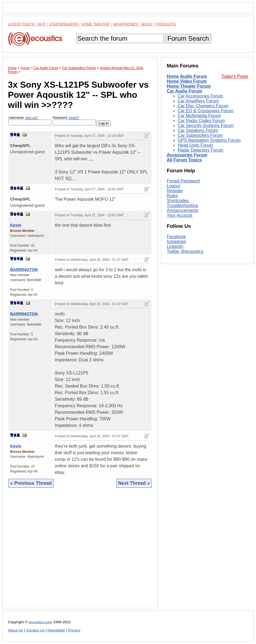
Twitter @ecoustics (185, 251)
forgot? (74, 118)
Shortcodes (178, 201)
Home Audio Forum (187, 76)
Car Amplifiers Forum (198, 101)
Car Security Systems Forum (206, 125)
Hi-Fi (42, 24)
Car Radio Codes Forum (201, 121)
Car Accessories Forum (200, 96)
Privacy (74, 630)
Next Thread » (134, 483)
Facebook (176, 237)
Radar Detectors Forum (200, 150)
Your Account (180, 215)
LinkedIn (175, 246)
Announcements (183, 210)
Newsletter (56, 630)
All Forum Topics (184, 160)
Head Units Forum (195, 145)
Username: (30, 121)
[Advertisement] (80, 552)
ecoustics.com (40, 622)
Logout (173, 186)
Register (175, 191)
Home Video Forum (187, 81)
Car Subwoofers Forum (200, 135)
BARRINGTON (24, 269)
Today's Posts (235, 76)
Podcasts (166, 24)
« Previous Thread (31, 483)
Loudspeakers (64, 24)
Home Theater (96, 24)
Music (147, 24)
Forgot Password (183, 181)
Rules (172, 196)
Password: (74, 121)
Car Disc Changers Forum (203, 106)
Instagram (176, 242)
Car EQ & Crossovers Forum (206, 111)
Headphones (125, 24)
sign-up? (32, 118)
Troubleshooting (182, 206)
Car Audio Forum (184, 91)
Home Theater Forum (189, 86)
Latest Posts (21, 24)
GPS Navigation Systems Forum (209, 140)
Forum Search (188, 38)
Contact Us (35, 630)
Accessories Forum (187, 155)
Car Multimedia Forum (199, 116)
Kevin (16, 225)
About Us (16, 630)
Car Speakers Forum (198, 130)
